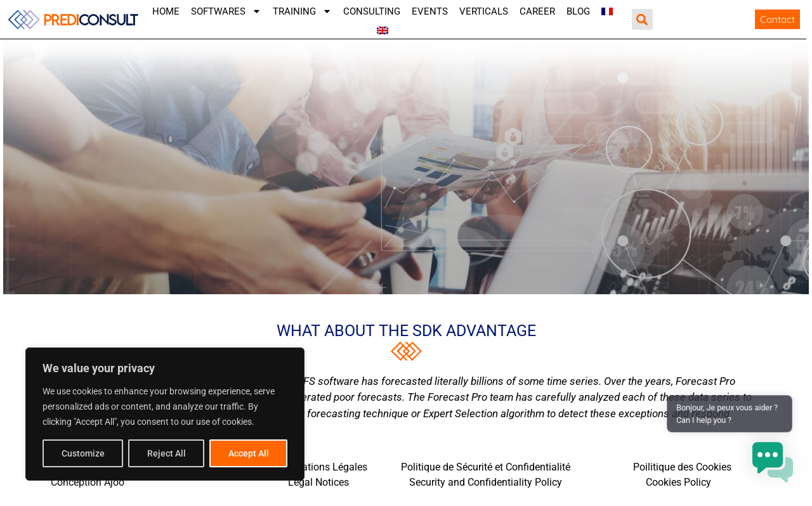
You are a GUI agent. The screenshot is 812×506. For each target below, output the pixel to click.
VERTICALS (484, 11)
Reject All (167, 453)
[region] (165, 414)
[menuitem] (607, 11)
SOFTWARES (226, 11)
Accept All (249, 453)
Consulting (372, 11)
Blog (578, 11)
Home (166, 11)
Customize (83, 453)
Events (430, 11)
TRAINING (302, 11)
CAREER (537, 11)
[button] (642, 19)
